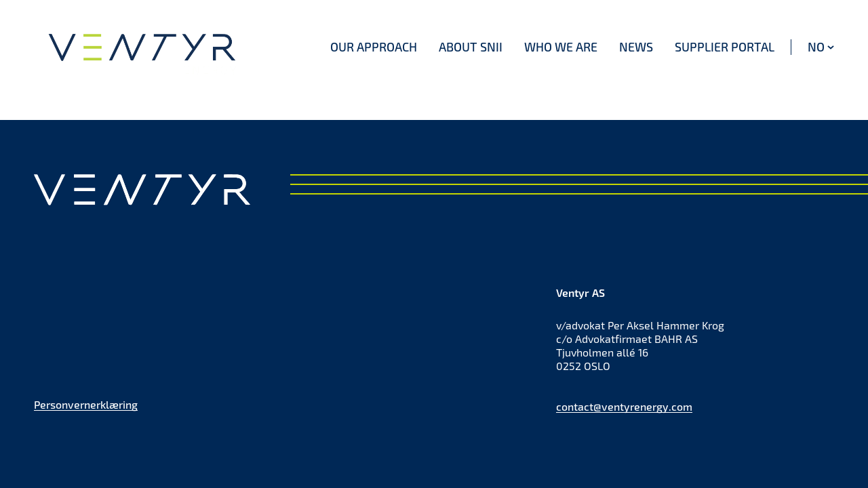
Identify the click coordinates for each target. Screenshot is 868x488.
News (636, 47)
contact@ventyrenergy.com (624, 406)
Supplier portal (725, 47)
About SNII (471, 47)
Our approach (374, 47)
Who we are (561, 47)
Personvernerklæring (86, 404)
